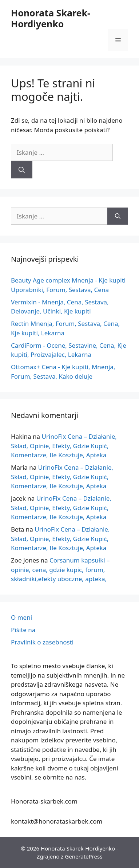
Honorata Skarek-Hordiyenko (51, 18)
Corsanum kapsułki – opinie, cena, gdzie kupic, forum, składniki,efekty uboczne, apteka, (60, 569)
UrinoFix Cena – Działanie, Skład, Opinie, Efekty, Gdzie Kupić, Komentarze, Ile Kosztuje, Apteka (64, 446)
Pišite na (23, 630)
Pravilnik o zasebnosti (42, 642)
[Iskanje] (22, 170)
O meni (21, 617)
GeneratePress (84, 856)
